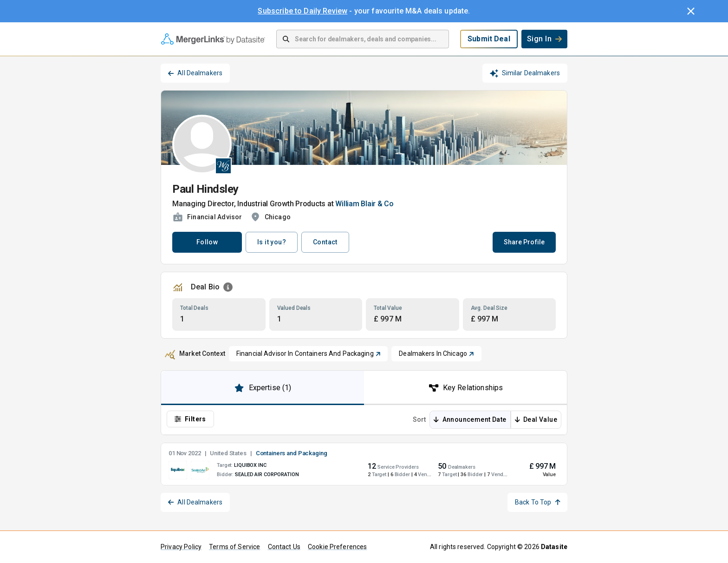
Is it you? (272, 242)
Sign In (544, 39)
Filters (190, 419)
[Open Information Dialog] (228, 287)
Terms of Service (234, 547)
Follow (207, 242)
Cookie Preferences (337, 547)
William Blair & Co (364, 204)
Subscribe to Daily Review (302, 11)
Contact (325, 242)
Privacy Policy (181, 547)
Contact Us (284, 547)
